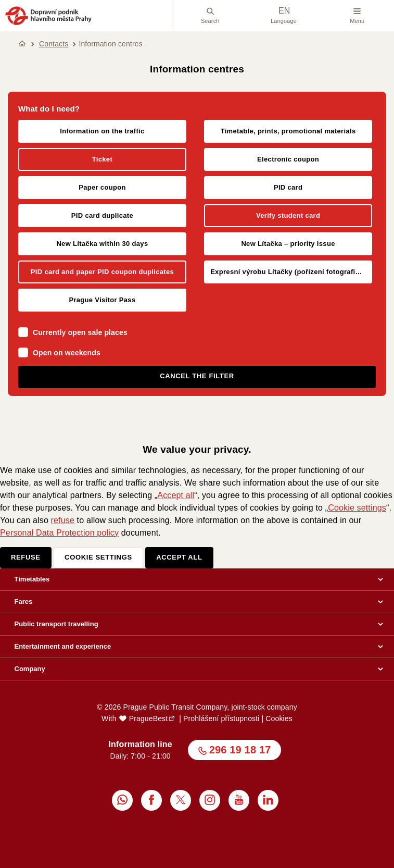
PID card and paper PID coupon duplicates (102, 272)
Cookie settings (357, 508)
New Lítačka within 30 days (102, 244)
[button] (48, 23)
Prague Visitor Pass (102, 300)
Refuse (26, 557)
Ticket (102, 159)
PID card (288, 187)
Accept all (176, 495)
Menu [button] (357, 16)
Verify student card (288, 215)
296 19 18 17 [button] (240, 750)
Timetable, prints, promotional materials (288, 131)
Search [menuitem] (210, 16)
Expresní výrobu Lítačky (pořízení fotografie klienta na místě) (291, 272)
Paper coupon (102, 187)
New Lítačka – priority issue (288, 244)
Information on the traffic (102, 131)
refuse (63, 520)
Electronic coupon (288, 159)
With (135, 718)
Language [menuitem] (284, 15)
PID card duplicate (102, 215)
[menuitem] (122, 800)
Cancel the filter (197, 376)
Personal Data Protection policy (59, 533)
